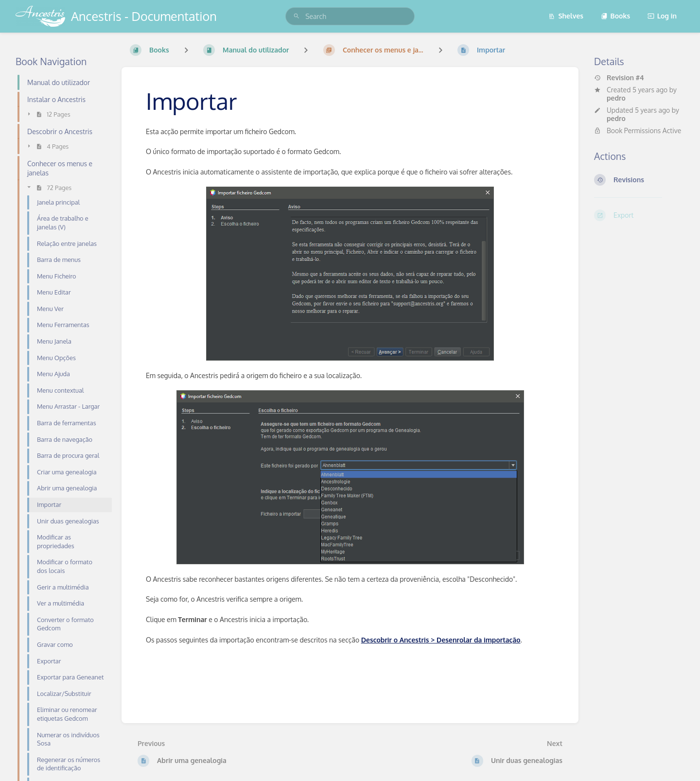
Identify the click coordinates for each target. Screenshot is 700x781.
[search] (350, 16)
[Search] (297, 16)
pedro (616, 98)
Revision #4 (619, 78)
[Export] (639, 215)
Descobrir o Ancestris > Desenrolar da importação (441, 640)
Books (616, 16)
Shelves (566, 16)
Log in (662, 16)
